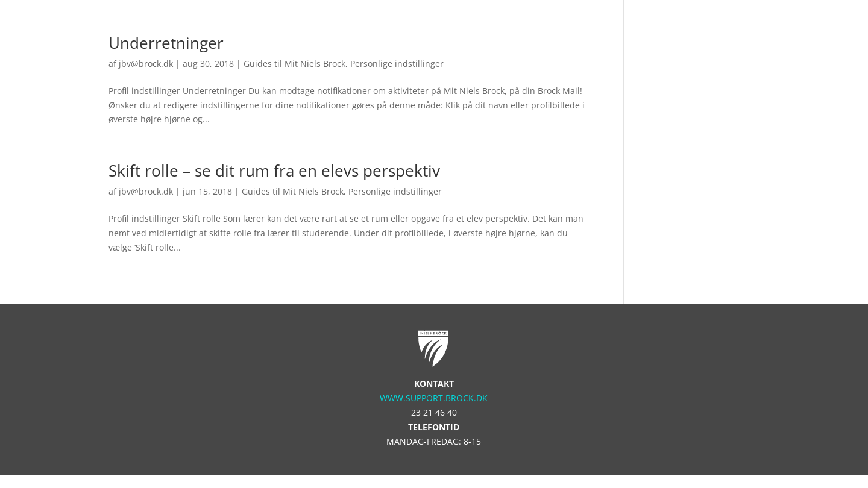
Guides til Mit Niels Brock (294, 64)
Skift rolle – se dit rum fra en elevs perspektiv (274, 170)
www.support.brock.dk (434, 398)
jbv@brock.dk (146, 64)
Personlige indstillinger (397, 64)
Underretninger (166, 43)
